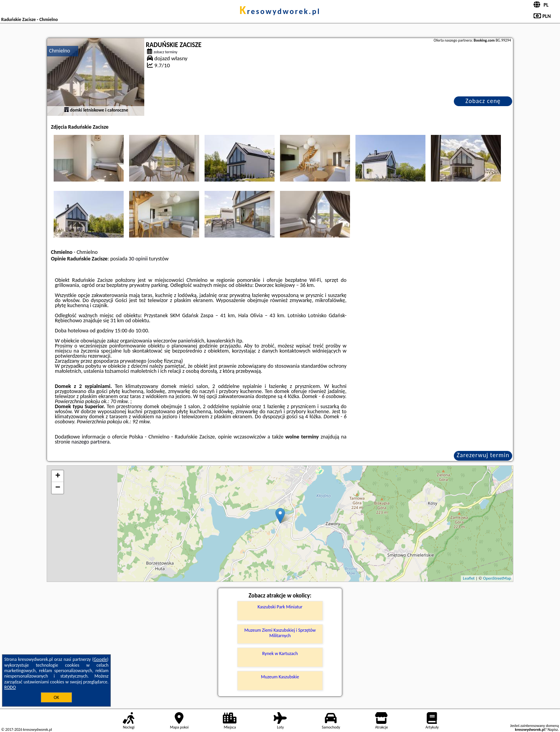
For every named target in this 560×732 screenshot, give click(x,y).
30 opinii (138, 259)
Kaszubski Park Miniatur (280, 607)
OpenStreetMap (497, 578)
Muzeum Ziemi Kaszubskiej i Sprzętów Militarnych (280, 633)
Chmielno (59, 51)
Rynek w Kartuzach (280, 653)
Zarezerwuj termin (483, 455)
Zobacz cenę (483, 101)
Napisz (553, 729)
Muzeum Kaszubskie (280, 677)
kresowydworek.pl (280, 11)
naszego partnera (91, 442)
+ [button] (58, 476)
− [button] (58, 488)
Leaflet (469, 578)
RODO (10, 687)
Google (101, 659)
